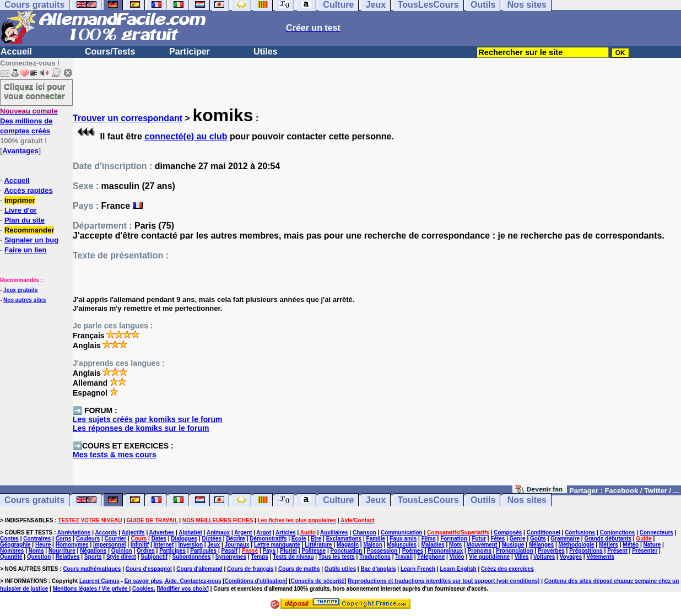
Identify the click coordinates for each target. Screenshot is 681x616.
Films (429, 539)
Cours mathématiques (92, 569)
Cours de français (250, 569)
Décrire (235, 539)
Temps (260, 557)
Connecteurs (656, 533)
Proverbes (551, 551)
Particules (203, 551)
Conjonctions (618, 533)
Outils (483, 500)
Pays (269, 551)
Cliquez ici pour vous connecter (35, 91)
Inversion (191, 545)
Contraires (37, 539)
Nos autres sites (25, 300)
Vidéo (457, 557)
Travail (404, 557)
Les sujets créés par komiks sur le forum (148, 419)
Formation (454, 539)
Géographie (15, 545)
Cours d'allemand (199, 569)
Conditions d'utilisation (255, 581)
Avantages (20, 151)
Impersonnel (109, 545)
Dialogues (184, 539)
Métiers (609, 545)
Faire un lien (26, 250)
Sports (93, 557)
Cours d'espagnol (149, 569)
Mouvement (482, 545)
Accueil (16, 52)
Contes (9, 539)
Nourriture (62, 551)
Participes (172, 551)
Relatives (68, 557)
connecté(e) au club (186, 136)
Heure (43, 545)
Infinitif (140, 545)
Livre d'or (21, 210)
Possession (382, 551)
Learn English (458, 569)
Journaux (237, 545)
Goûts (538, 539)
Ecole (299, 539)
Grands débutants (608, 539)
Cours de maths (299, 569)
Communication (402, 533)
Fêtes (498, 539)
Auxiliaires (334, 533)
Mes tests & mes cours (115, 455)
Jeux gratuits (20, 290)
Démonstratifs (268, 539)
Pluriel (288, 551)
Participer (190, 52)
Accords (106, 533)
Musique (513, 545)
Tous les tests (337, 557)
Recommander (29, 230)
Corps (64, 539)
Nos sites (527, 500)
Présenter (645, 551)
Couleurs (88, 539)
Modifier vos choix (183, 589)
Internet (164, 545)
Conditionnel (544, 533)
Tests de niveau (293, 557)
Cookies (143, 589)
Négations (93, 551)
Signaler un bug (31, 240)
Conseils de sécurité (318, 581)
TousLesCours (428, 500)
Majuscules (402, 545)
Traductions (375, 557)
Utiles (266, 52)
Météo (631, 545)
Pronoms (480, 551)
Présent (617, 551)
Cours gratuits (34, 500)
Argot (264, 533)
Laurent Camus (99, 581)
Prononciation (514, 551)
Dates (159, 539)
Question (39, 557)
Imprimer (20, 200)
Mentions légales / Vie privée (91, 589)
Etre (316, 539)
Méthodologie (577, 545)
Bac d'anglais (378, 569)
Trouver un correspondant (128, 118)
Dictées (212, 539)
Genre (518, 539)
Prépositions (586, 551)
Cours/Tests (110, 52)
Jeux (376, 500)
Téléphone (431, 557)
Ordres (146, 551)
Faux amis (403, 539)
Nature (652, 545)
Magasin (348, 545)
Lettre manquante (277, 545)
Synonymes (231, 557)
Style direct (121, 557)
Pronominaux (445, 551)
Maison (372, 545)
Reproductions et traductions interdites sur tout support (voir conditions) (444, 581)
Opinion (122, 551)
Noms (36, 551)
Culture (338, 500)
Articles (286, 533)
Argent (243, 533)
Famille (376, 539)
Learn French (418, 569)
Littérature (318, 545)
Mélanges (542, 545)
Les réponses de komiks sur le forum (141, 428)
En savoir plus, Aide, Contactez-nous (173, 581)
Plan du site (25, 220)
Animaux (218, 533)
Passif (229, 551)
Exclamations (344, 539)
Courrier (115, 539)
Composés (508, 533)
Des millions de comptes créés (29, 121)
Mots (455, 545)
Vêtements (600, 557)
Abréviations (74, 533)
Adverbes (162, 533)
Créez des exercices (507, 569)
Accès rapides (28, 190)
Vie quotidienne (489, 557)
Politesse (314, 551)
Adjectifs (133, 533)
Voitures (544, 557)
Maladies (433, 545)
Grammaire (565, 539)
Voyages (571, 557)
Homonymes (72, 545)
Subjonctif (154, 557)
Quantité (11, 557)
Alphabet (190, 533)
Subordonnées (191, 557)
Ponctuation (347, 551)
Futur (479, 539)
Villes (522, 557)
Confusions (580, 533)
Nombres (12, 551)
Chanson (364, 533)
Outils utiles (340, 569)
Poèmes (413, 551)
